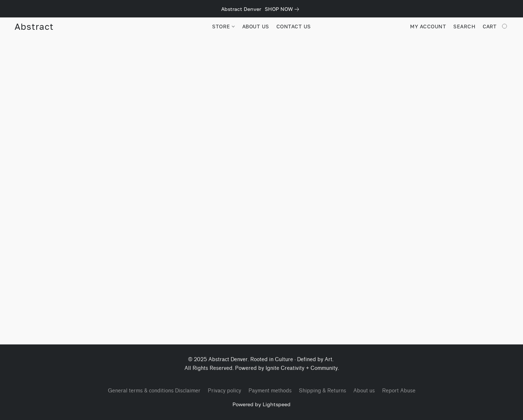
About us (364, 391)
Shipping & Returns (323, 391)
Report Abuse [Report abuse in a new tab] (399, 391)
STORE (223, 26)
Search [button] (464, 26)
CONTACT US (294, 26)
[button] (34, 27)
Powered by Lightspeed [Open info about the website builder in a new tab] (261, 404)
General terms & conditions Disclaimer (154, 391)
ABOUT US (256, 26)
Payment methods (270, 391)
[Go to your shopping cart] (496, 27)
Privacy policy (224, 391)
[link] (283, 9)
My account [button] (428, 26)
